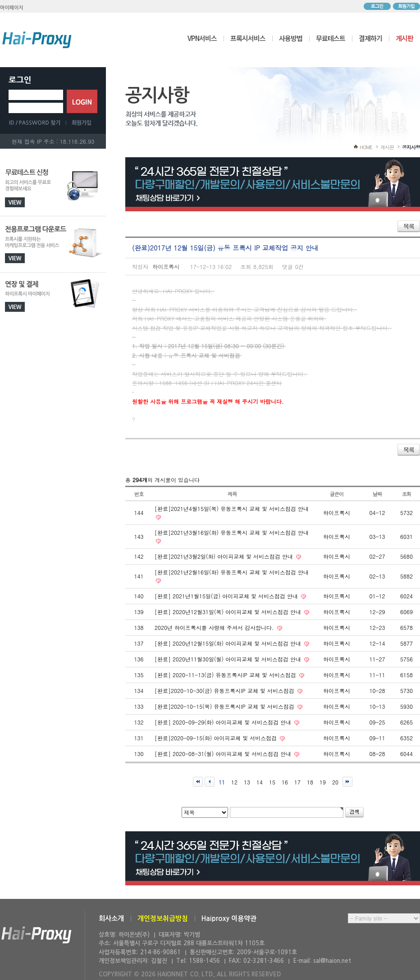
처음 (198, 782)
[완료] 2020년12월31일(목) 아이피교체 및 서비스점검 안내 (229, 612)
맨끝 (347, 782)
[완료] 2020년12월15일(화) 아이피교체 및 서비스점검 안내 (229, 643)
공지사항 (411, 147)
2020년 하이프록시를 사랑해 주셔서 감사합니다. (215, 627)
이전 (210, 782)
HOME (366, 147)
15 (272, 782)
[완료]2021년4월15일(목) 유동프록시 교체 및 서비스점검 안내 (232, 508)
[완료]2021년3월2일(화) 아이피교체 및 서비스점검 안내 (225, 556)
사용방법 (291, 38)
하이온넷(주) (37, 935)
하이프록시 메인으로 (37, 40)
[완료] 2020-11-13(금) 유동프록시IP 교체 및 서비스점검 (226, 675)
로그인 (377, 6)
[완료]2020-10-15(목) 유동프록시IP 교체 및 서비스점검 (225, 706)
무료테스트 (331, 38)
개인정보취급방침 (163, 918)
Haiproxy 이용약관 (229, 918)
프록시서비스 (248, 38)
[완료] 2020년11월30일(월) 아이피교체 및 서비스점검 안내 (229, 659)
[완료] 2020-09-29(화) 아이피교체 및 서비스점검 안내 (224, 722)
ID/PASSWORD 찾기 (37, 123)
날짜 (377, 494)
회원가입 (406, 6)
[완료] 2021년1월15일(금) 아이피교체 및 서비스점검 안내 (227, 596)
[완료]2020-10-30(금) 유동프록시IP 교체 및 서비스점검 (225, 691)
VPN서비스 (202, 38)
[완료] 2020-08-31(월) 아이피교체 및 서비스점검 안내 (224, 754)
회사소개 (111, 918)
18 (310, 782)
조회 (407, 494)
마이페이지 (12, 8)
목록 (409, 226)
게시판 (404, 38)
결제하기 (370, 38)
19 (323, 782)
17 (297, 782)
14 (260, 782)
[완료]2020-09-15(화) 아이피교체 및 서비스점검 (217, 738)
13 (247, 782)
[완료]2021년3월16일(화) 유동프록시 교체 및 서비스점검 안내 (232, 532)
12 (234, 782)
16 (285, 782)
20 (335, 782)
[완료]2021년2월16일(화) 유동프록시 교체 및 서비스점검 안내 (232, 572)
